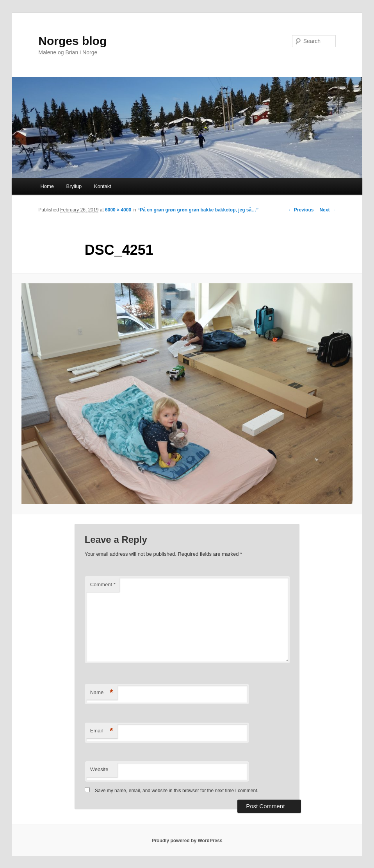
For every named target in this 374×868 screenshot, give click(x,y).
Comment (103, 584)
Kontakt (103, 186)
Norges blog (72, 41)
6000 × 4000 (118, 210)
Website (99, 769)
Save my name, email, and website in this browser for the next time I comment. (177, 791)
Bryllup (74, 186)
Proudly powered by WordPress (187, 841)
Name (102, 693)
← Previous (301, 210)
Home (47, 186)
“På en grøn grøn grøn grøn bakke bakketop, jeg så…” (198, 210)
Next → (327, 210)
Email (102, 731)
